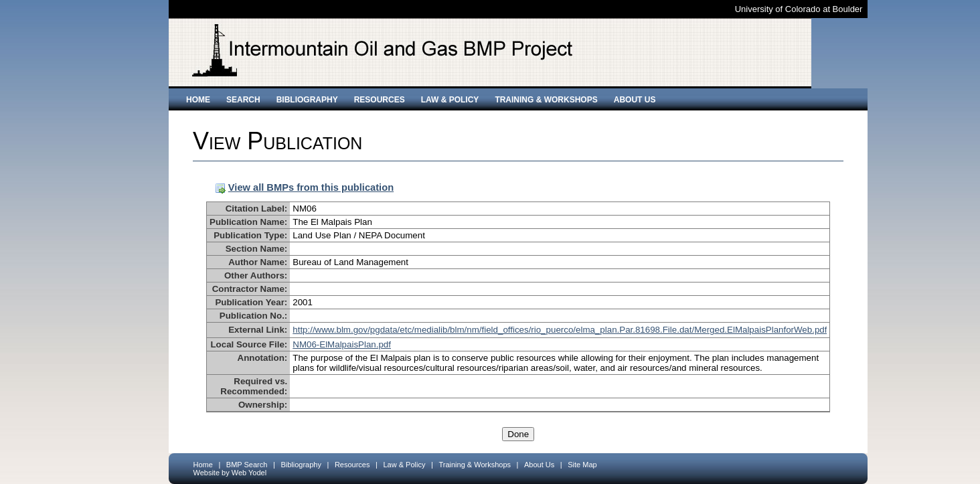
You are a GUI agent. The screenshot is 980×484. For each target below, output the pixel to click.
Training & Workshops (546, 100)
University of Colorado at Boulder (799, 9)
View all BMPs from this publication (311, 187)
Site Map (582, 465)
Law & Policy (450, 100)
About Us (635, 100)
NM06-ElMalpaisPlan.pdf (342, 344)
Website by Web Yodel (230, 473)
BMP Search (247, 465)
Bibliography (307, 100)
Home (198, 100)
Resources (380, 100)
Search (243, 100)
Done (518, 434)
